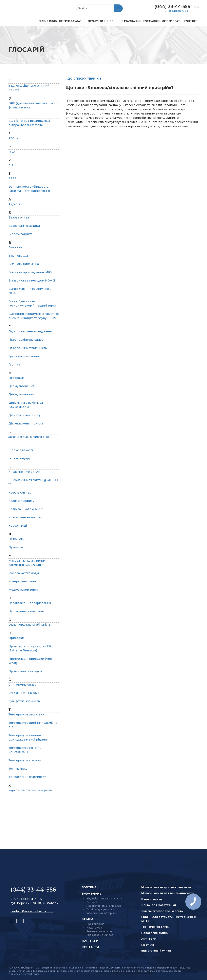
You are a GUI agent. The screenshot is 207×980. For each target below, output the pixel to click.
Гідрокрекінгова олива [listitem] (26, 340)
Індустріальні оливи (156, 951)
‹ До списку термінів (83, 79)
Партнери (90, 941)
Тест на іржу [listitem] (18, 769)
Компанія (150, 21)
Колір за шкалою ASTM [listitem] (26, 509)
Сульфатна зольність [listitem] (24, 701)
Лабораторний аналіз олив (104, 906)
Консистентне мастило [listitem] (26, 517)
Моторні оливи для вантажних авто (167, 893)
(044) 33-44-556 (172, 7)
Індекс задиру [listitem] (20, 458)
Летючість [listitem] (16, 539)
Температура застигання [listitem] (27, 714)
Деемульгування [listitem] (21, 394)
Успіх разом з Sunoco (100, 935)
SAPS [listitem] (12, 178)
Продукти (96, 21)
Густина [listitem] (14, 364)
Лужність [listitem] (16, 547)
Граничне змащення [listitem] (24, 356)
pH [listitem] (11, 165)
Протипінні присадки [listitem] (25, 671)
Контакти (191, 21)
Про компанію (96, 924)
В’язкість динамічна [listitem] (24, 264)
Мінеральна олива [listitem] (22, 581)
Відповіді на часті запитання (105, 899)
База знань (130, 21)
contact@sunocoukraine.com (32, 911)
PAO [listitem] (12, 152)
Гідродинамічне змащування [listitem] (31, 331)
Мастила (148, 945)
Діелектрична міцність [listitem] (26, 423)
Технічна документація (101, 909)
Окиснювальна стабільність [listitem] (30, 625)
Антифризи (149, 939)
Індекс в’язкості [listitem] (21, 450)
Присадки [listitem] (16, 638)
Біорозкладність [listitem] (21, 234)
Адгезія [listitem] (14, 204)
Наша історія (95, 928)
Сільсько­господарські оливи (162, 911)
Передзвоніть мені (178, 11)
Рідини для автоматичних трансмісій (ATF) (169, 919)
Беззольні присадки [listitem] (24, 226)
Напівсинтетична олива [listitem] (26, 611)
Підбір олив (48, 21)
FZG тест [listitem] (15, 138)
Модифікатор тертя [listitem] (23, 590)
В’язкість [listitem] (15, 247)
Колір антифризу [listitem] (21, 501)
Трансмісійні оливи (155, 927)
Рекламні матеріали (99, 931)
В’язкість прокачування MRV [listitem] (30, 272)
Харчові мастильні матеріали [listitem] (30, 790)
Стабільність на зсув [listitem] (24, 693)
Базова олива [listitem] (19, 217)
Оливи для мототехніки (159, 905)
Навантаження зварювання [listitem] (30, 603)
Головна (89, 887)
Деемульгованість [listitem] (22, 386)
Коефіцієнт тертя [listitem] (21, 493)
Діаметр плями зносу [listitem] (25, 415)
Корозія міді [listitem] (18, 526)
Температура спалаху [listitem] (25, 760)
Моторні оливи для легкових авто (166, 887)
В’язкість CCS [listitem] (19, 256)
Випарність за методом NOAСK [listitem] (32, 280)
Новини (113, 21)
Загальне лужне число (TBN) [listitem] (30, 437)
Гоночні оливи (152, 899)
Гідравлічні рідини (155, 933)
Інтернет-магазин (72, 21)
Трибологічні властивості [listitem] (27, 777)
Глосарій (92, 902)
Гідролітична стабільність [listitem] (28, 348)
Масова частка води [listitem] (24, 573)
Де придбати (172, 21)
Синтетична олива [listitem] (22, 685)
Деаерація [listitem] (16, 378)
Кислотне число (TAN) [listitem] (25, 472)
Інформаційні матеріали (102, 913)
